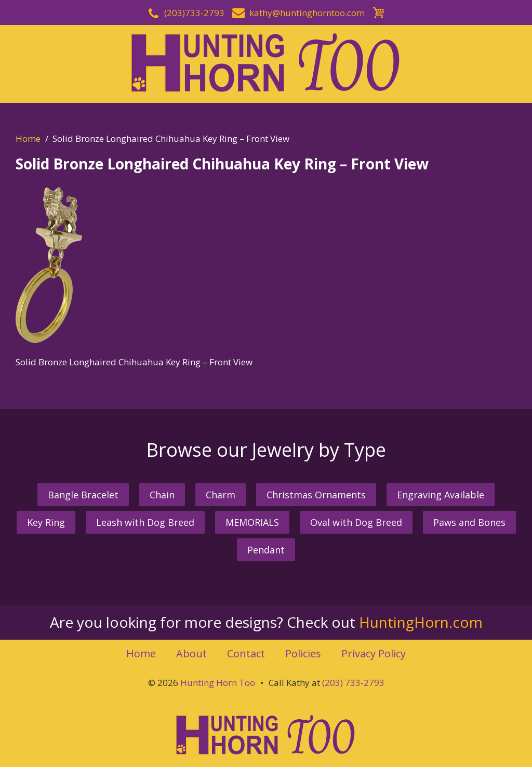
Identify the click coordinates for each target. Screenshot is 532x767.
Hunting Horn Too (218, 683)
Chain (162, 495)
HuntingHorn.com (421, 622)
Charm (221, 495)
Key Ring (46, 522)
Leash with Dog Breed (145, 522)
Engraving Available (441, 495)
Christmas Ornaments (316, 495)
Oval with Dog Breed (356, 522)
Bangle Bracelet (83, 495)
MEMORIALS (252, 522)
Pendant (266, 550)
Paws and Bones (469, 522)
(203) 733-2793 (353, 683)
